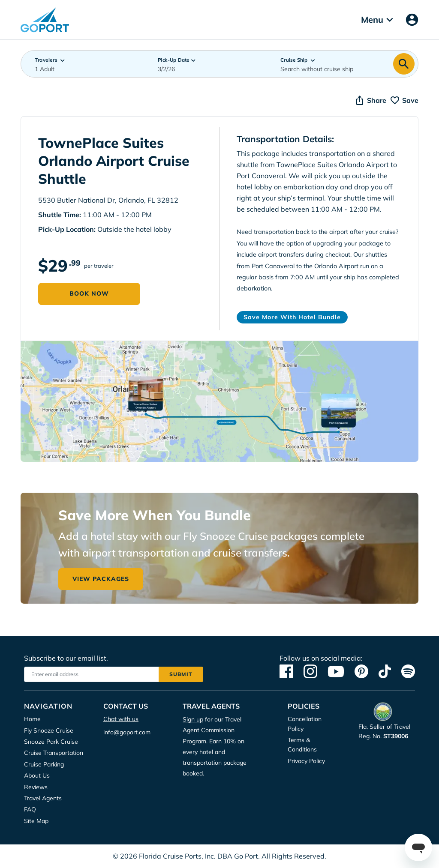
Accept (161, 93)
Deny (281, 93)
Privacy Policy (204, 66)
